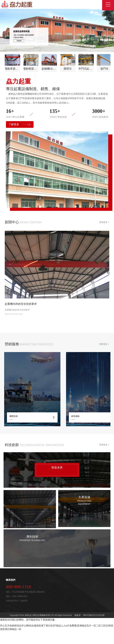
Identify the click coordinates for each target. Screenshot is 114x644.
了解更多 (20, 137)
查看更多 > (104, 235)
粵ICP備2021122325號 (94, 628)
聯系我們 (11, 593)
